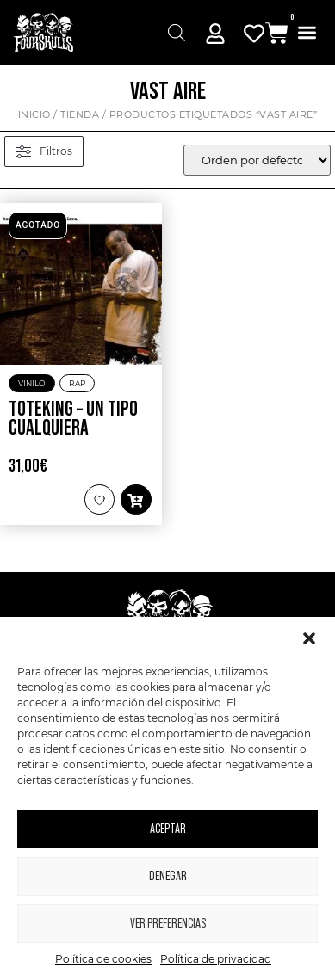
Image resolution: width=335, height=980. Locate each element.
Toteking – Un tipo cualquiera (73, 419)
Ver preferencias (168, 924)
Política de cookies (103, 959)
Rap (77, 383)
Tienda (80, 114)
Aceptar (168, 829)
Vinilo (32, 383)
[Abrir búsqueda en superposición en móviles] (177, 33)
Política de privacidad (216, 959)
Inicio (34, 114)
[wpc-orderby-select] (257, 160)
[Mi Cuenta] (215, 34)
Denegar (168, 876)
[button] (309, 638)
